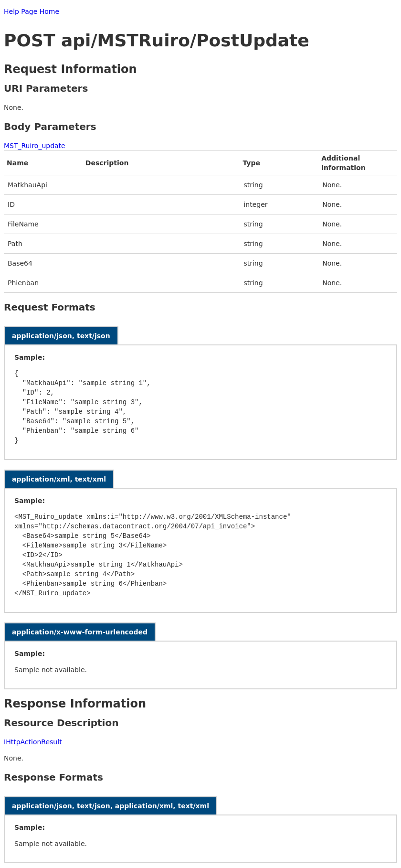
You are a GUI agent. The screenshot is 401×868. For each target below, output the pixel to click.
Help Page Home (32, 11)
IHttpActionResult (33, 742)
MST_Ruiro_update (35, 146)
